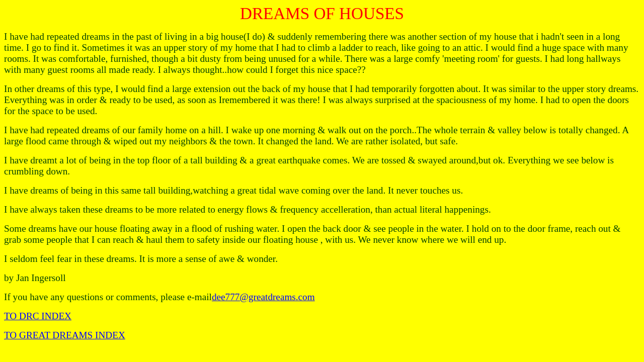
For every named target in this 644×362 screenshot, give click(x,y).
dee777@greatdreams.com (263, 297)
